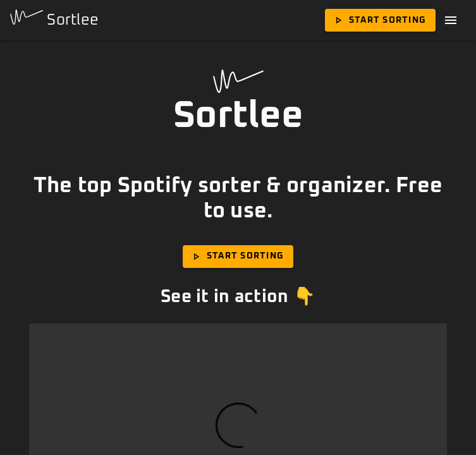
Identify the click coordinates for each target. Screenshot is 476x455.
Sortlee (54, 19)
